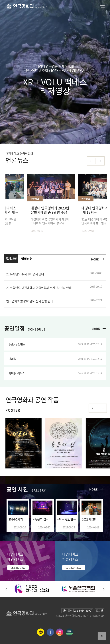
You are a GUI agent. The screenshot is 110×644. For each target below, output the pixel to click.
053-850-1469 (18, 568)
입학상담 (27, 259)
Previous (93, 408)
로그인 (99, 610)
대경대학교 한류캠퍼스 (70, 557)
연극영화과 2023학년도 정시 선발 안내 (30, 301)
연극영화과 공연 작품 (32, 400)
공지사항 (11, 259)
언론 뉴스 (17, 160)
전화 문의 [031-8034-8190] (77, 610)
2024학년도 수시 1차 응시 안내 (25, 274)
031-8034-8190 (74, 568)
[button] (6, 589)
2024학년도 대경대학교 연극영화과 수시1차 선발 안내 (39, 288)
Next (102, 408)
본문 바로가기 (0, 0)
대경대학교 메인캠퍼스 (15, 557)
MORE (95, 259)
